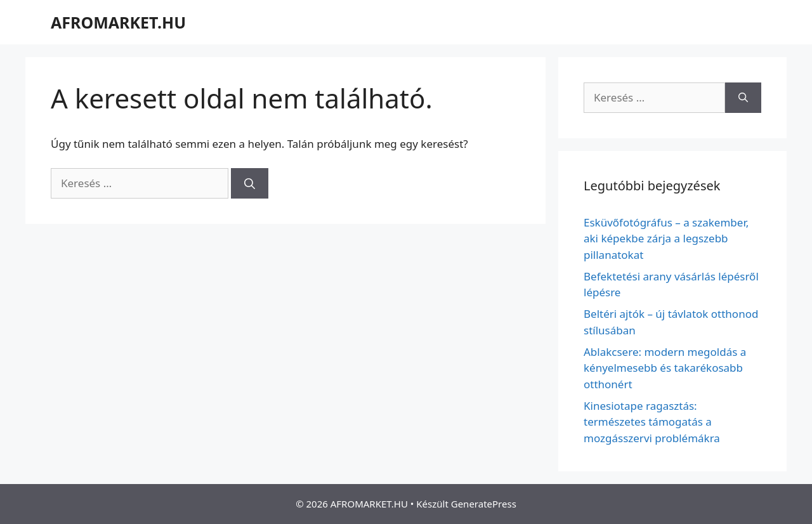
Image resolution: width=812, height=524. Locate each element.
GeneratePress (484, 504)
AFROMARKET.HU (118, 22)
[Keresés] (250, 183)
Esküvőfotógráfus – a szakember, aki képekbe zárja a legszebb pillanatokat (666, 239)
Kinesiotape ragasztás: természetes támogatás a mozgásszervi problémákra (652, 422)
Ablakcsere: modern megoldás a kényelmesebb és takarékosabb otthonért (665, 368)
